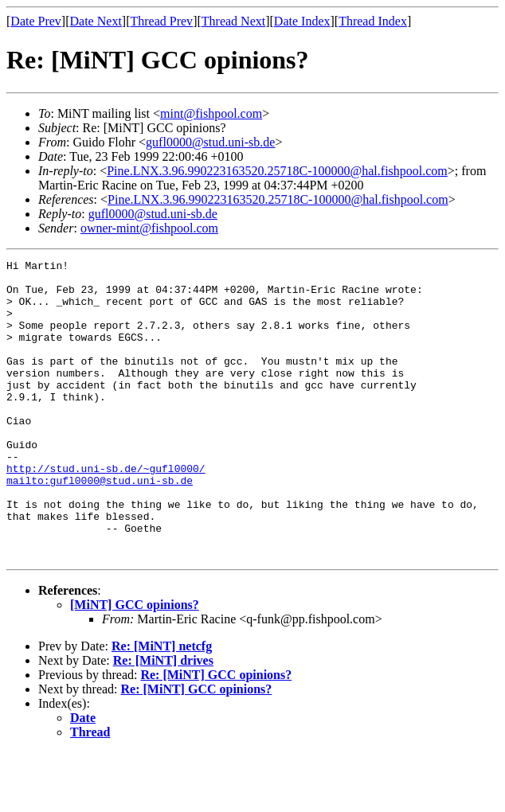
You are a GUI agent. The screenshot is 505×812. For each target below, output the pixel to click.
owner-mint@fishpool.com (149, 228)
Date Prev (36, 21)
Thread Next (233, 21)
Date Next (96, 21)
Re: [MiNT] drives (163, 720)
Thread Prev (161, 21)
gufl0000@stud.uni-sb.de (210, 142)
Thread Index (373, 21)
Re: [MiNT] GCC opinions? (216, 734)
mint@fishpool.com (211, 113)
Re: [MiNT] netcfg (162, 706)
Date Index (302, 21)
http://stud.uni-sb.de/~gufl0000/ (106, 511)
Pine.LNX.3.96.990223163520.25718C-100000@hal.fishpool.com (277, 171)
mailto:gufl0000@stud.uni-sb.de (100, 525)
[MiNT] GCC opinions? (135, 664)
